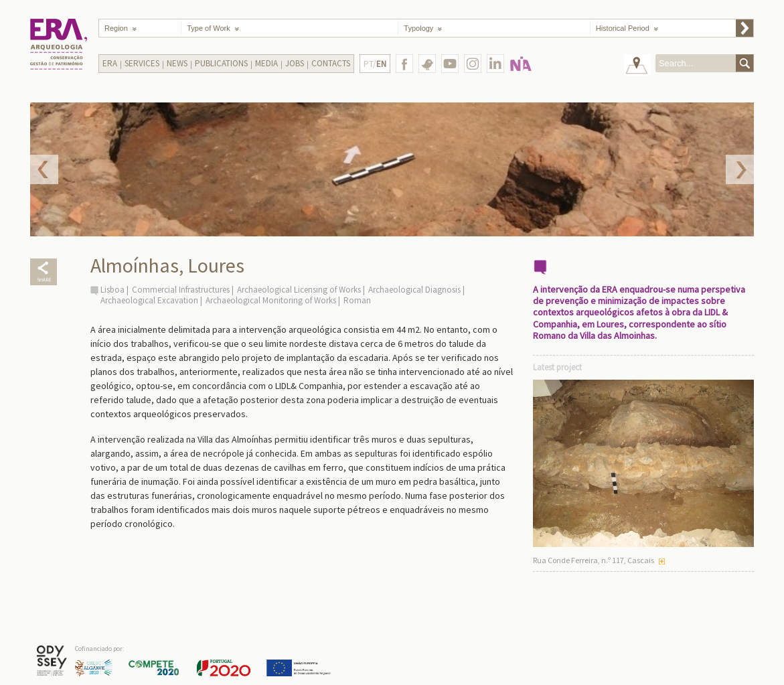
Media (266, 63)
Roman (357, 300)
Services (142, 63)
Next (740, 169)
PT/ (375, 64)
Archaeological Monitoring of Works (271, 300)
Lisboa (112, 290)
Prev (44, 169)
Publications (221, 63)
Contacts (331, 63)
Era (110, 63)
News (177, 63)
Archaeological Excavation (149, 300)
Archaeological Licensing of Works (299, 290)
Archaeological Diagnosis (414, 290)
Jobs (295, 63)
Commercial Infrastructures (181, 290)
